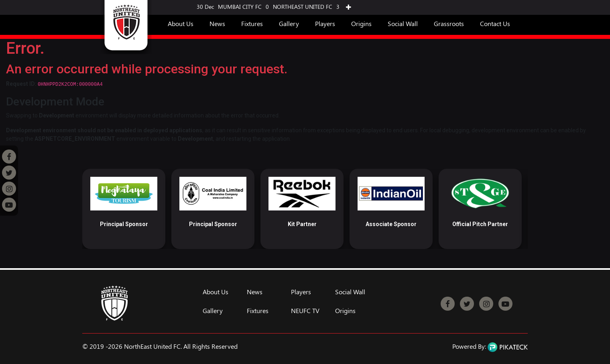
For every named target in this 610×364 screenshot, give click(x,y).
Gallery (289, 23)
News (217, 23)
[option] (124, 209)
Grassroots (449, 23)
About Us (181, 23)
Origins (361, 23)
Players (325, 23)
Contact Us (495, 23)
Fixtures (252, 23)
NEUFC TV (305, 311)
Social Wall (403, 23)
